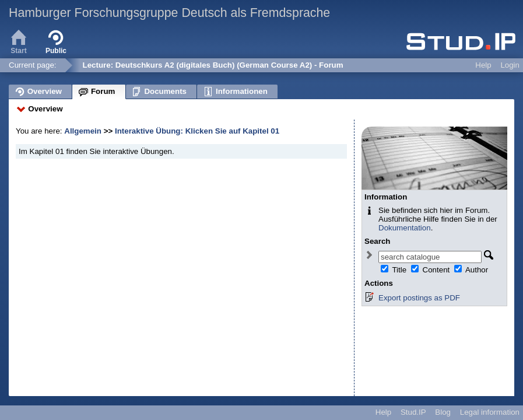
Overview (45, 109)
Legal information (490, 412)
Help (483, 65)
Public (56, 41)
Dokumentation (405, 228)
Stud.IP (413, 412)
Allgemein (84, 131)
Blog (443, 412)
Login (510, 65)
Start (19, 41)
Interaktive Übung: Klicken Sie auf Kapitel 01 (197, 131)
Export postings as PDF (419, 298)
